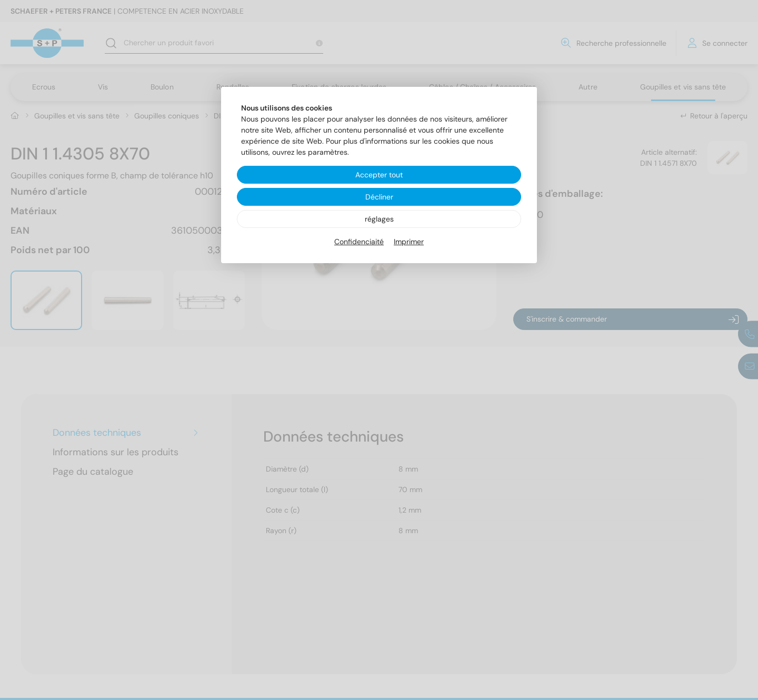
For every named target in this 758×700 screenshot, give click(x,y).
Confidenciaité (359, 242)
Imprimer (409, 242)
